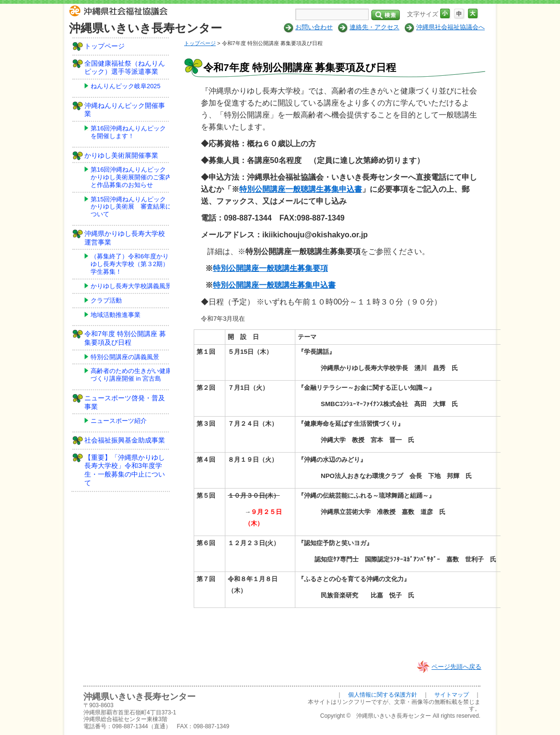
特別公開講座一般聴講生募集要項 (270, 268)
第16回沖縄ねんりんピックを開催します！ (128, 132)
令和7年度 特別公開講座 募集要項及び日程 (125, 338)
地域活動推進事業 (116, 315)
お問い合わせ (314, 27)
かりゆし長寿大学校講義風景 (131, 286)
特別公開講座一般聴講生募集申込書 (301, 189)
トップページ (200, 43)
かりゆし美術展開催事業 (121, 155)
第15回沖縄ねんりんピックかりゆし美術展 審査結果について (131, 207)
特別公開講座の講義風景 (125, 357)
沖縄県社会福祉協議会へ (450, 27)
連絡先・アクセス (374, 27)
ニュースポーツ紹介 (119, 421)
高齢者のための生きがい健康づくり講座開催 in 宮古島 (131, 375)
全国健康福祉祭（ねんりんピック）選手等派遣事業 (125, 68)
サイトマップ (452, 695)
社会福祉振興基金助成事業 (125, 440)
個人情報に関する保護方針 (383, 695)
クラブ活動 (106, 300)
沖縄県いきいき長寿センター (146, 28)
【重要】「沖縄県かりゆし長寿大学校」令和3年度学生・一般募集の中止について (125, 470)
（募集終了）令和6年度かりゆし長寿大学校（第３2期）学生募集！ (130, 264)
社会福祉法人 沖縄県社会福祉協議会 (121, 12)
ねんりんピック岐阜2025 (126, 86)
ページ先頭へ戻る (456, 667)
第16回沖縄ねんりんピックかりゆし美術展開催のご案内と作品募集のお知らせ (131, 177)
